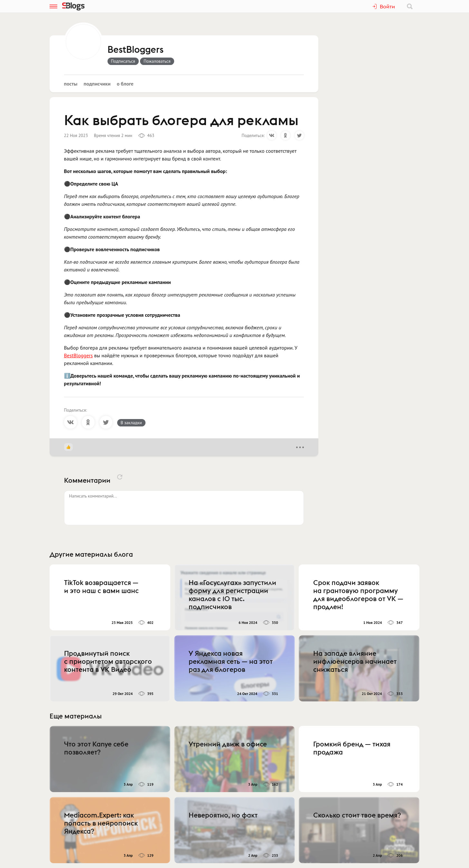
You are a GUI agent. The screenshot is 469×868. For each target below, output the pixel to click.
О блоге (125, 84)
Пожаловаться (157, 61)
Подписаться (123, 61)
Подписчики (97, 84)
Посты (71, 84)
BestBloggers (136, 50)
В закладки (131, 423)
